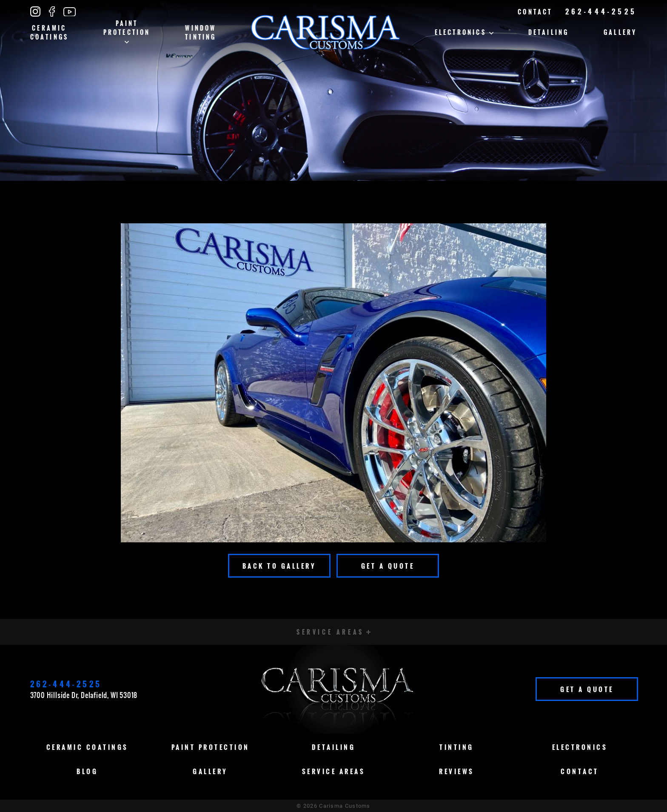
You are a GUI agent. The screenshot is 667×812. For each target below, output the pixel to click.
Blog (87, 771)
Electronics (464, 32)
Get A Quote (388, 566)
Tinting (457, 747)
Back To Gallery (279, 566)
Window (201, 32)
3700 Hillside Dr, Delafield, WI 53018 (84, 695)
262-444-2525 (601, 11)
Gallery (620, 32)
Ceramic (50, 32)
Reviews (457, 771)
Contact (535, 12)
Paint (127, 31)
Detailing (549, 32)
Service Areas (334, 771)
